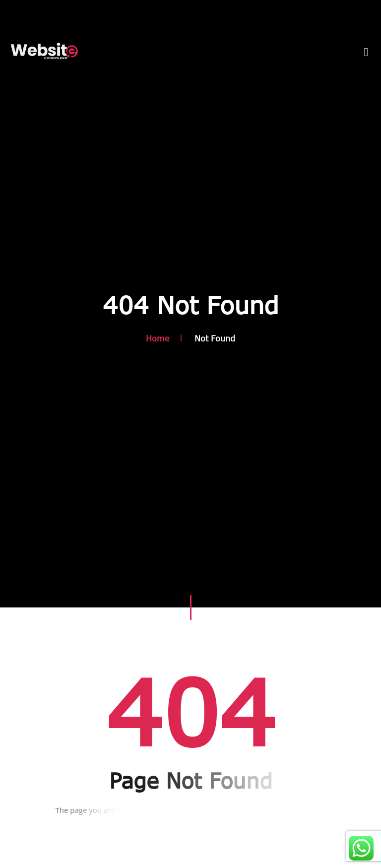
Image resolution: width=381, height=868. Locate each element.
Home (158, 339)
